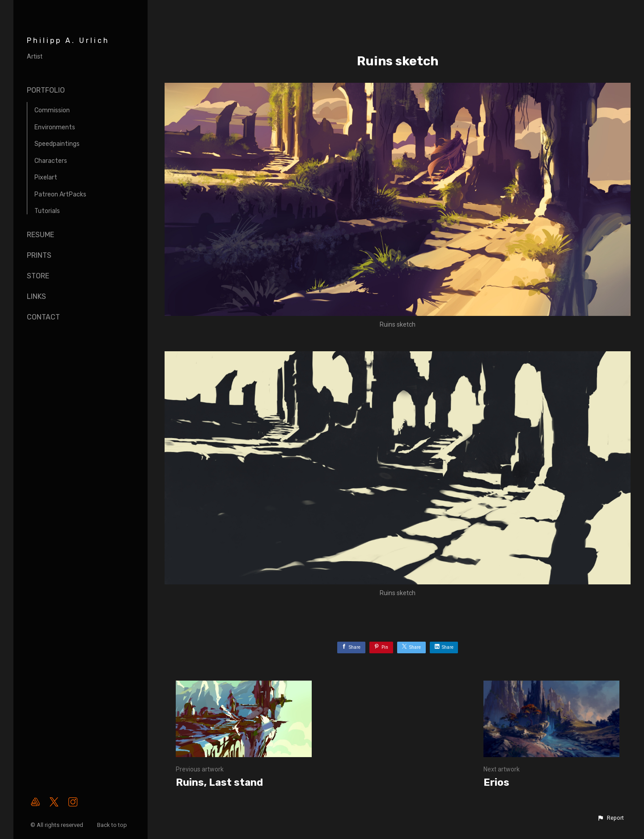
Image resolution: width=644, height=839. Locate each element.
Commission (52, 110)
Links (36, 296)
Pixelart (46, 177)
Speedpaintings (57, 144)
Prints (39, 255)
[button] (610, 818)
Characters (51, 161)
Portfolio (46, 90)
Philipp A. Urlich (68, 40)
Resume (40, 235)
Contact (43, 317)
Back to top (113, 825)
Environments (55, 127)
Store (38, 276)
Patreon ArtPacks (60, 194)
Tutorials (47, 211)
